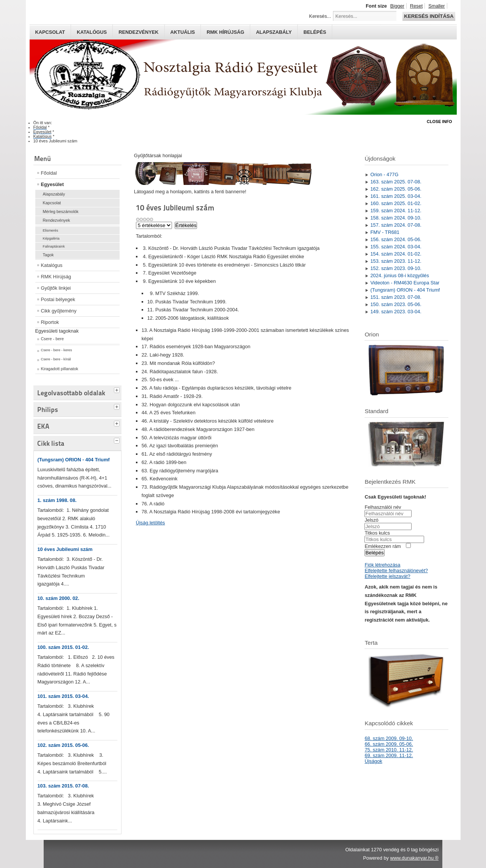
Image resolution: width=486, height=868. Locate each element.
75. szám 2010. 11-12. (389, 750)
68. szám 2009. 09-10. (389, 738)
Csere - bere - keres (57, 350)
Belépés (315, 32)
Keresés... (320, 16)
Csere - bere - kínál (56, 359)
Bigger (397, 6)
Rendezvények (138, 32)
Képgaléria (51, 238)
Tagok (48, 255)
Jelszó (371, 520)
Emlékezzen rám (383, 546)
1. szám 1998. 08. (57, 500)
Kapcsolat (50, 32)
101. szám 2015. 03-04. (63, 696)
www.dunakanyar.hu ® (414, 858)
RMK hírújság (225, 32)
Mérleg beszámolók (61, 211)
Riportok (50, 322)
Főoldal (49, 173)
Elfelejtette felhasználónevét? (396, 571)
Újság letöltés (151, 523)
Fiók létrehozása (382, 565)
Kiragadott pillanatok (60, 369)
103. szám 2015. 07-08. (63, 786)
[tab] (118, 389)
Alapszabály (274, 32)
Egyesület (52, 184)
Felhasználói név (383, 507)
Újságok (373, 761)
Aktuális (183, 32)
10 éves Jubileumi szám (65, 549)
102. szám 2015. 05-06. (63, 745)
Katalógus (92, 32)
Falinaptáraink (54, 246)
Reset (416, 6)
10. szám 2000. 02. (58, 598)
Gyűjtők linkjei (56, 288)
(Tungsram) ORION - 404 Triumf (74, 460)
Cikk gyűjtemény (59, 311)
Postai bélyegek (58, 299)
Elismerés (51, 230)
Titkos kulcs (377, 533)
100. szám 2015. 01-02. (63, 647)
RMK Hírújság (56, 277)
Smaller (436, 6)
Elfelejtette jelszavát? (387, 576)
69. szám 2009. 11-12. (389, 755)
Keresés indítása (429, 16)
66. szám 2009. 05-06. (389, 744)
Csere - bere (52, 339)
